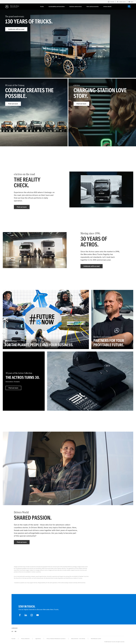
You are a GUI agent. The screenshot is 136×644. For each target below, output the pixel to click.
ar (12, 631)
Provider (13, 639)
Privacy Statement (25, 639)
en (15, 631)
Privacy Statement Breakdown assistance (56, 639)
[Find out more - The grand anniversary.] (68, 48)
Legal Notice (38, 639)
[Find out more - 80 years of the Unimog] (34, 112)
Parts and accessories (93, 7)
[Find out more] (90, 381)
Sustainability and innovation (57, 7)
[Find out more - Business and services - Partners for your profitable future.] (112, 319)
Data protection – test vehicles (78, 639)
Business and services (76, 7)
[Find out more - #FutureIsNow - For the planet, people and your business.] (46, 319)
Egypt (131, 2)
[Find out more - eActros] (102, 112)
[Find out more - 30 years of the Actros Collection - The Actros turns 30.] (24, 381)
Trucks (42, 7)
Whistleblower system (96, 639)
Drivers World (107, 7)
